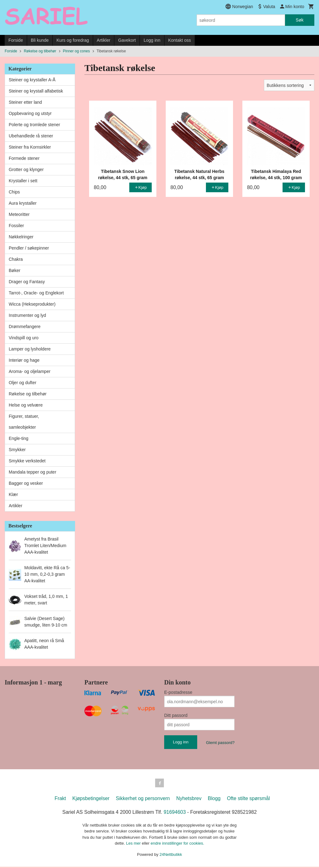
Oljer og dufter (23, 383)
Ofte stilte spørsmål (248, 800)
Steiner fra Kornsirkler (30, 147)
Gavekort (127, 40)
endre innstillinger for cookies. (177, 844)
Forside (16, 40)
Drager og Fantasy (27, 282)
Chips (14, 192)
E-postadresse (178, 692)
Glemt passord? (220, 743)
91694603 (175, 813)
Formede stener (24, 158)
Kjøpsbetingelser (91, 800)
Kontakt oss (180, 40)
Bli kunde (40, 40)
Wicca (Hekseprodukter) (32, 304)
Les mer (134, 844)
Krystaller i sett (23, 181)
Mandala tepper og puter (33, 472)
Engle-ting (19, 438)
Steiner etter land (25, 102)
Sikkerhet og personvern (143, 800)
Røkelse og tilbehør (28, 394)
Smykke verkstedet (27, 461)
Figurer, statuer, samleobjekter (24, 422)
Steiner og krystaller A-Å (32, 80)
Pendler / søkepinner (29, 248)
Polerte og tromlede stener (34, 125)
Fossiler (16, 226)
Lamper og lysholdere (30, 349)
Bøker (14, 270)
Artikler (104, 40)
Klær (13, 494)
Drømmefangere (25, 327)
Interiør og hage (24, 360)
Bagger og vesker (26, 483)
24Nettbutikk (171, 856)
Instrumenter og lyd (27, 315)
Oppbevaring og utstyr (30, 113)
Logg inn (152, 40)
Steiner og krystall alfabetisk (36, 91)
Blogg (214, 800)
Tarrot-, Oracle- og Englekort (36, 293)
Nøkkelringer (21, 237)
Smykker (17, 450)
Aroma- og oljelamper (30, 371)
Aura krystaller (23, 203)
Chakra (16, 259)
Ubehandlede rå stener (31, 136)
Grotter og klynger (26, 169)
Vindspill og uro (24, 338)
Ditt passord (176, 715)
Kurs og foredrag (73, 40)
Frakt (60, 800)
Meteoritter (19, 214)
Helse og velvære (26, 405)
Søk (300, 20)
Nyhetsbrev (189, 800)
